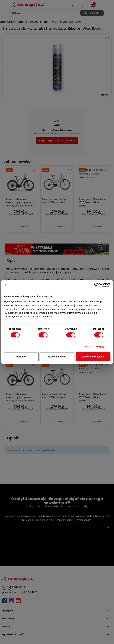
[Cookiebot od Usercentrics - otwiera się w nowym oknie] (97, 285)
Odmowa (21, 357)
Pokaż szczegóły (95, 347)
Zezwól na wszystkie (93, 357)
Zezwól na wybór (57, 357)
